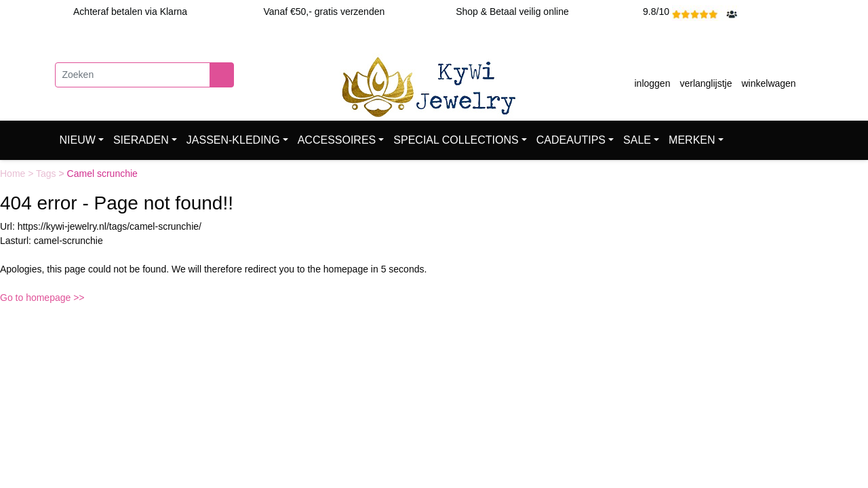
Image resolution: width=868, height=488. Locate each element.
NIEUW (78, 140)
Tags (47, 174)
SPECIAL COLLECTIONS (456, 140)
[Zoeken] (133, 75)
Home (14, 174)
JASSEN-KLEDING (233, 140)
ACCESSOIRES (337, 140)
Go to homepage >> (42, 298)
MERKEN (692, 140)
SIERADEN (141, 140)
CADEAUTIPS (571, 140)
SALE (637, 140)
